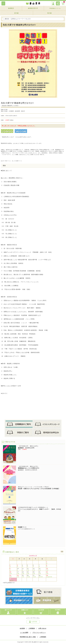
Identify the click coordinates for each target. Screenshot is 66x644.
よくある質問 (24, 633)
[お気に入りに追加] (21, 131)
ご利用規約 (43, 637)
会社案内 (22, 628)
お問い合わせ (42, 628)
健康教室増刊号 (33, 8)
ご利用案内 (32, 628)
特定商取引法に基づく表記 (28, 637)
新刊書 (16, 13)
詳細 (62, 552)
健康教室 (11, 8)
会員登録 (33, 622)
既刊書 (50, 13)
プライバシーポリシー (39, 633)
